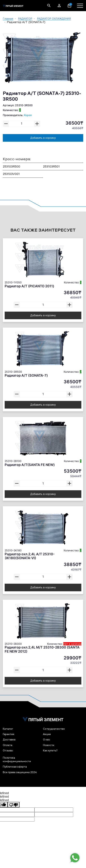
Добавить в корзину (43, 138)
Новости (49, 745)
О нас (47, 739)
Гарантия (8, 734)
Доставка (9, 739)
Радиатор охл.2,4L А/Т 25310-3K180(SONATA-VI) (30, 556)
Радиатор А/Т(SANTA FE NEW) (30, 465)
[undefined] (14, 805)
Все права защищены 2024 (20, 772)
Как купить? (50, 750)
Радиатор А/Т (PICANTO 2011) (29, 286)
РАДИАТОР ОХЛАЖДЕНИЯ (54, 18)
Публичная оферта (15, 767)
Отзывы (8, 750)
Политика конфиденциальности (17, 759)
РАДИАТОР (25, 18)
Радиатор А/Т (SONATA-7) (26, 375)
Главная (8, 18)
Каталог (8, 729)
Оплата (8, 745)
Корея (28, 115)
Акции (47, 734)
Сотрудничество (54, 729)
